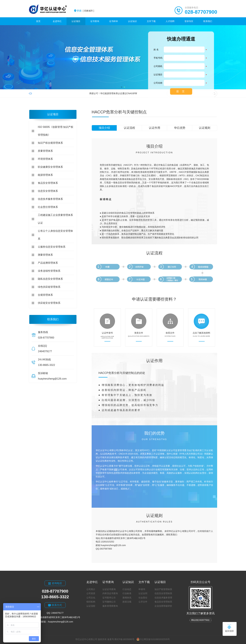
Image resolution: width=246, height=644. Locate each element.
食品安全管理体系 (48, 183)
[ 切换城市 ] (85, 11)
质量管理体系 (45, 151)
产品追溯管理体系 (48, 263)
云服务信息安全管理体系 (52, 247)
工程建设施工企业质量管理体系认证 (55, 219)
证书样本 (114, 21)
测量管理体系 (45, 255)
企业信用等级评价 (163, 606)
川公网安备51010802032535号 (153, 639)
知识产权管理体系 (163, 589)
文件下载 (151, 21)
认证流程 (129, 128)
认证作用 (155, 128)
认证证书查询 (109, 589)
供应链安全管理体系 (49, 303)
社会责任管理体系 (48, 207)
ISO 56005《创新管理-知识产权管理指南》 (56, 131)
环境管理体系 (45, 159)
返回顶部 (229, 628)
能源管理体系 (45, 175)
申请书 (142, 589)
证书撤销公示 (109, 602)
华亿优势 (180, 128)
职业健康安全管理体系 (50, 167)
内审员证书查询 (110, 593)
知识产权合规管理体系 (50, 143)
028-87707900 (201, 12)
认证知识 (132, 21)
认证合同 (143, 593)
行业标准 (127, 593)
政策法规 (127, 602)
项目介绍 (104, 128)
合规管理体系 (45, 295)
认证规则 (205, 128)
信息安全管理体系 (48, 191)
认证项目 (76, 21)
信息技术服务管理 (163, 598)
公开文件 (143, 602)
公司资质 (91, 593)
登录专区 (189, 21)
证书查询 (95, 21)
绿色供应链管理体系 (49, 287)
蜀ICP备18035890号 (124, 639)
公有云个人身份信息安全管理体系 (55, 235)
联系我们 (208, 21)
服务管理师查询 (110, 606)
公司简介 (91, 589)
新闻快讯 (127, 598)
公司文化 (91, 598)
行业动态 (127, 589)
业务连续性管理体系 (49, 271)
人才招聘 (170, 21)
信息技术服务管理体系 (50, 199)
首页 (38, 21)
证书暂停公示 (109, 598)
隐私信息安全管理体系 (50, 279)
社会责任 (143, 598)
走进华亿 (57, 21)
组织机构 (91, 602)
